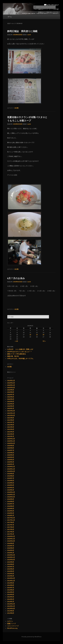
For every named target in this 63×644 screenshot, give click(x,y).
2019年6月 (11, 481)
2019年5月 (11, 483)
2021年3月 (11, 432)
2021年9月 (11, 418)
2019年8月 (11, 476)
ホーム (10, 17)
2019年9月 (11, 474)
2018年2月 (11, 513)
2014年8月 (11, 585)
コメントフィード (13, 626)
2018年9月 (11, 499)
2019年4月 (11, 485)
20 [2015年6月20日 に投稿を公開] (43, 335)
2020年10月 (11, 443)
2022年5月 (11, 399)
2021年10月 (11, 415)
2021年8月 (11, 420)
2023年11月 (11, 381)
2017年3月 (11, 529)
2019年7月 (11, 478)
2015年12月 (11, 555)
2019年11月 (11, 469)
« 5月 (16, 341)
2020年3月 (11, 460)
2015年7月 (11, 567)
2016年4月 (11, 550)
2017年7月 (11, 525)
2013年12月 (11, 604)
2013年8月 (11, 613)
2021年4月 (11, 429)
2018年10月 (11, 497)
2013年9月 (11, 611)
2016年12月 (11, 536)
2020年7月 (11, 450)
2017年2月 (11, 532)
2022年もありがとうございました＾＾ (20, 352)
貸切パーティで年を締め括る (17, 354)
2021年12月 (11, 411)
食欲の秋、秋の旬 (13, 356)
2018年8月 (11, 501)
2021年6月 (11, 425)
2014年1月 (11, 602)
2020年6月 (11, 453)
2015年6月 (11, 569)
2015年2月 (11, 576)
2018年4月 (11, 511)
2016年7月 (11, 546)
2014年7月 (11, 588)
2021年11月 (11, 413)
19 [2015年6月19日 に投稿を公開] (37, 335)
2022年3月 (11, 404)
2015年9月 (11, 562)
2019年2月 (11, 490)
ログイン (10, 621)
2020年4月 (11, 457)
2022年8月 (11, 392)
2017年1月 (11, 534)
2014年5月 (11, 592)
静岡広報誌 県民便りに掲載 (22, 31)
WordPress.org (12, 628)
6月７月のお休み (16, 278)
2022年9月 (11, 390)
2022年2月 (11, 406)
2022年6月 (11, 397)
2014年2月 (11, 599)
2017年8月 (11, 522)
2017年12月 (11, 518)
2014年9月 (11, 583)
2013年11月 (11, 606)
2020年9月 (11, 446)
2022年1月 (11, 408)
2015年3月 (11, 574)
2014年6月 (11, 590)
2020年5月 (11, 455)
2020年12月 (11, 439)
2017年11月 (11, 520)
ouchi (29, 35)
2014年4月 (11, 595)
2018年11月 (11, 495)
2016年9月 (11, 543)
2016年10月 (11, 541)
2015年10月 (11, 560)
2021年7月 (11, 422)
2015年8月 (11, 564)
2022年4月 (11, 401)
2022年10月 (11, 388)
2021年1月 (11, 436)
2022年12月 (11, 383)
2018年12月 (11, 492)
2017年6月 (11, 527)
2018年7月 (11, 504)
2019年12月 (11, 467)
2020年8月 (11, 448)
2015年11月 (11, 557)
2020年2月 (11, 462)
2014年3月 (11, 597)
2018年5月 (11, 509)
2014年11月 (11, 581)
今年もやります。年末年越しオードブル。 (21, 359)
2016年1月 (11, 553)
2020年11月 (11, 441)
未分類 (16, 108)
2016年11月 (11, 539)
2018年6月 (11, 506)
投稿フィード (12, 624)
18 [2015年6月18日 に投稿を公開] (30, 335)
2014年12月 (11, 578)
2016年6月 (11, 548)
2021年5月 (11, 427)
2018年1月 (11, 515)
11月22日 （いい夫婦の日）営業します (20, 349)
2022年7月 (11, 395)
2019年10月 (11, 471)
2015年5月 (11, 571)
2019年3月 (11, 488)
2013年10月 (11, 608)
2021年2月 (11, 434)
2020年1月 (11, 464)
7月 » (44, 341)
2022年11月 (11, 385)
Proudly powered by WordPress (31, 637)
